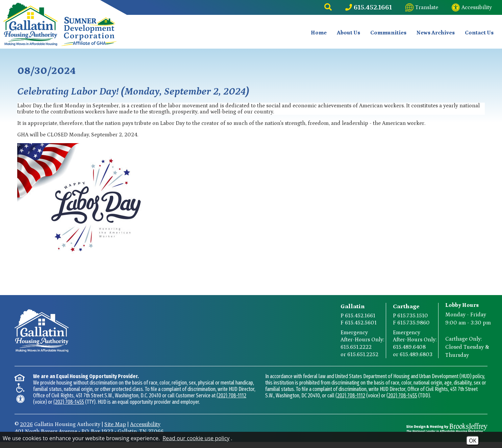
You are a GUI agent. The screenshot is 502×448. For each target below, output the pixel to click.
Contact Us (479, 32)
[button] (328, 7)
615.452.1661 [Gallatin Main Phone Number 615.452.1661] (360, 315)
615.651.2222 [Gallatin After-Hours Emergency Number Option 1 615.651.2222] (356, 347)
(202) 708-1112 (231, 395)
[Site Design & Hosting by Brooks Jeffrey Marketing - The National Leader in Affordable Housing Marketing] (447, 428)
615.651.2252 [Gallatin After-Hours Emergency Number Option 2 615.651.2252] (363, 354)
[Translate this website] (422, 7)
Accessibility (145, 424)
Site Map (115, 424)
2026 (26, 424)
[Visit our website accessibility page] (472, 7)
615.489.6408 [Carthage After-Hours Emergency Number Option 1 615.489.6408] (409, 347)
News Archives (436, 32)
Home (319, 32)
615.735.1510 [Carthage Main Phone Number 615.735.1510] (413, 315)
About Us (348, 32)
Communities (388, 32)
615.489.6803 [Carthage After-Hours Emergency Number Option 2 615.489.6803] (416, 354)
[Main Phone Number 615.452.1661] (369, 7)
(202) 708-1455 (69, 402)
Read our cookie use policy (196, 438)
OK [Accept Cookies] (473, 441)
